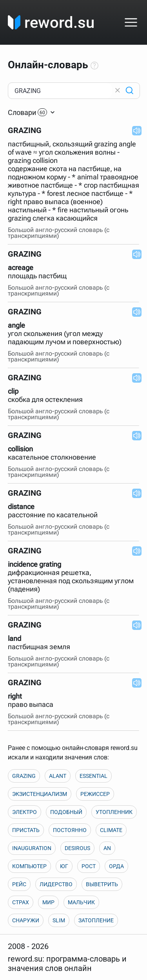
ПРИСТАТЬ (26, 830)
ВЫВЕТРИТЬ (102, 884)
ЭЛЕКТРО (24, 812)
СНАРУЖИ (26, 920)
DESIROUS (77, 848)
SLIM (59, 920)
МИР (48, 902)
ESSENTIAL (93, 776)
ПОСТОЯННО (70, 830)
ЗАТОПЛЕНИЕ (96, 920)
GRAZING (24, 776)
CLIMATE (111, 830)
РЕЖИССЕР (95, 794)
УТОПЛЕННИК (114, 812)
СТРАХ (21, 902)
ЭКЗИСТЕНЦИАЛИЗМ (40, 794)
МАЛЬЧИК (81, 902)
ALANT (58, 776)
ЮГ (64, 866)
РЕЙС (19, 884)
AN (107, 848)
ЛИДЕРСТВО (56, 884)
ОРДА (116, 866)
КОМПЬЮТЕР (29, 866)
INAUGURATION (32, 848)
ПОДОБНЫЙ (66, 812)
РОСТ (89, 866)
